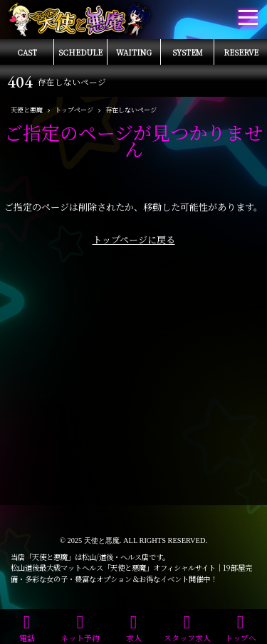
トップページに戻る (134, 239)
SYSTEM (188, 52)
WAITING (134, 52)
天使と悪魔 (102, 540)
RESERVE (241, 52)
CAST (27, 52)
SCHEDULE (80, 52)
